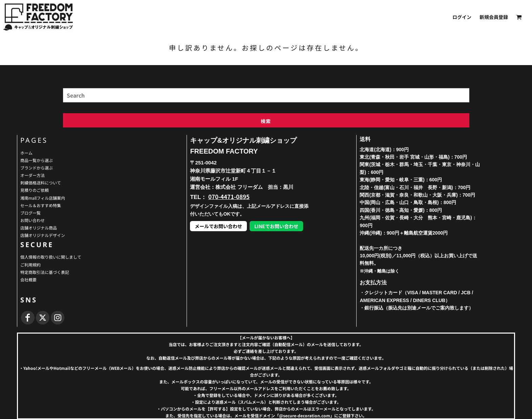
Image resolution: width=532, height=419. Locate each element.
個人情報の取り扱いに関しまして (51, 257)
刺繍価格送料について (41, 183)
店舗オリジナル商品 (39, 228)
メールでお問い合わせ (218, 226)
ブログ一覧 (30, 213)
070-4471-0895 (229, 196)
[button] (519, 17)
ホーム (26, 153)
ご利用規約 (30, 265)
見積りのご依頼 (35, 190)
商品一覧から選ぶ (37, 160)
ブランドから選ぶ (37, 168)
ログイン (462, 17)
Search (69, 86)
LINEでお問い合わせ (276, 226)
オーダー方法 (33, 175)
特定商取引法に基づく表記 (45, 272)
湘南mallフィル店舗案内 (43, 198)
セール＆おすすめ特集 (41, 205)
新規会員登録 (494, 17)
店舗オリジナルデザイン (43, 235)
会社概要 (28, 280)
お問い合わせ (33, 220)
